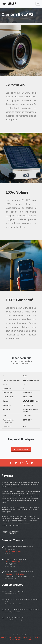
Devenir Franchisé (8, 637)
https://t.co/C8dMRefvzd (14, 562)
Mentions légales (21, 637)
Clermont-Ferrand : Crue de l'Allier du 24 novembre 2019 (22, 600)
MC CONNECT (27, 639)
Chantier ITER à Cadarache (14, 618)
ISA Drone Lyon (15, 639)
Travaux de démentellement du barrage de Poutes (22, 610)
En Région (36, 637)
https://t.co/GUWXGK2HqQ (14, 574)
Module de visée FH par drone (15, 591)
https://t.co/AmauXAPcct (14, 551)
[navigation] (38, 4)
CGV (29, 637)
